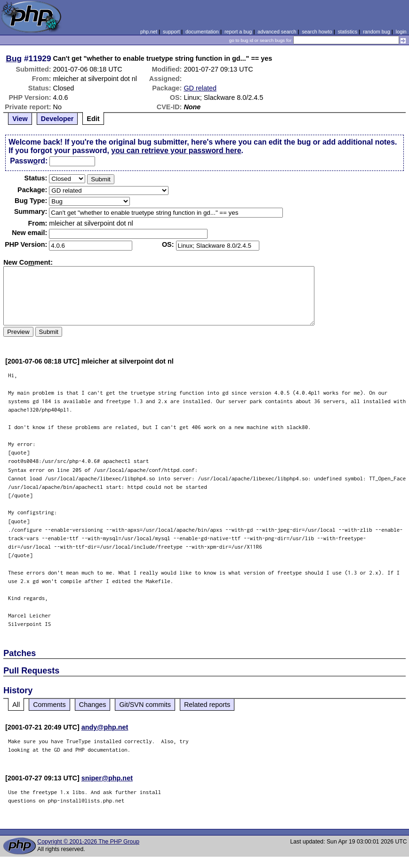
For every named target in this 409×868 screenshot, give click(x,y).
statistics (348, 32)
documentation (202, 32)
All (16, 705)
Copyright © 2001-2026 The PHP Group (88, 842)
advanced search (277, 32)
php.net (149, 32)
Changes (93, 705)
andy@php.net (105, 727)
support (171, 32)
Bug (14, 58)
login (401, 32)
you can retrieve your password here (176, 150)
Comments (49, 705)
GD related (200, 88)
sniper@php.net (107, 778)
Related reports (207, 705)
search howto (317, 32)
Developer (57, 119)
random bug (377, 32)
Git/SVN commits (145, 705)
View (20, 119)
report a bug (238, 32)
